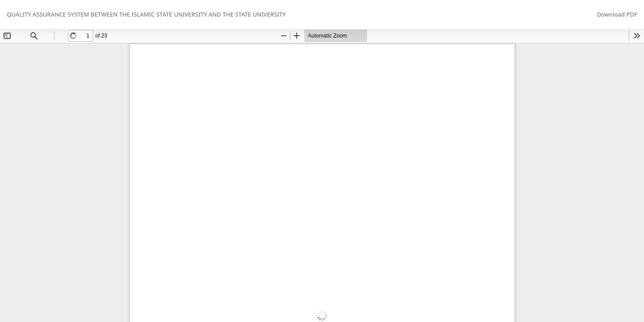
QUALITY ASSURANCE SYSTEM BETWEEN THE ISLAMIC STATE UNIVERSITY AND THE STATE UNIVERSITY (146, 14)
